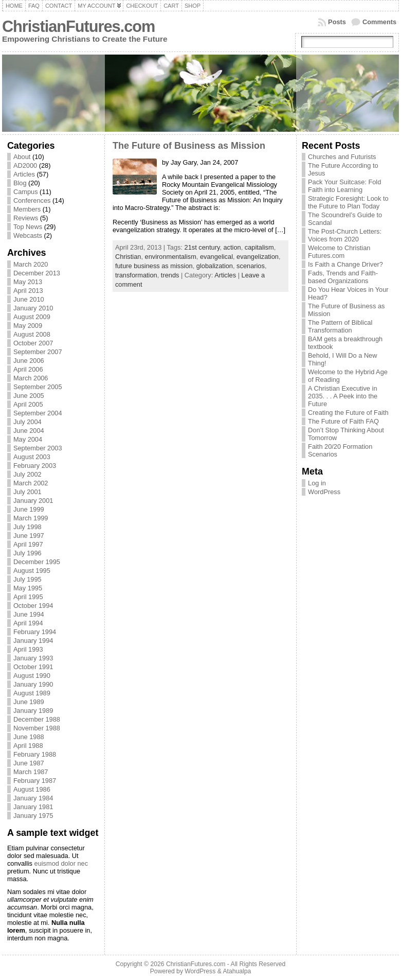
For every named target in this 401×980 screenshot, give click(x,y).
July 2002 (28, 474)
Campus (26, 192)
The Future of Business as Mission (189, 146)
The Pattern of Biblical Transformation (340, 326)
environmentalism (171, 257)
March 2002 (31, 483)
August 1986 (32, 789)
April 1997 (28, 544)
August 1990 (32, 676)
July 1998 (28, 527)
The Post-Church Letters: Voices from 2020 (345, 235)
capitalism (259, 247)
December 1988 (37, 719)
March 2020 (31, 264)
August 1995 (32, 571)
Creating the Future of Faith (348, 413)
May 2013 (28, 282)
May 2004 (28, 439)
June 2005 (29, 396)
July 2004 (28, 422)
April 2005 (28, 404)
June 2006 (29, 361)
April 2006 (28, 369)
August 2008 (32, 334)
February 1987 (35, 781)
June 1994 (29, 614)
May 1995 (28, 588)
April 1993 (28, 649)
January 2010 (33, 308)
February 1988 (35, 754)
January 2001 (33, 501)
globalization (215, 266)
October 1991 (33, 667)
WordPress (324, 492)
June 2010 (29, 299)
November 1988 (37, 728)
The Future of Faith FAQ (343, 421)
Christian (128, 257)
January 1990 (33, 684)
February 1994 (35, 632)
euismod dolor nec (61, 863)
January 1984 (33, 798)
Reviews (26, 218)
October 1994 (33, 606)
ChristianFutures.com (78, 27)
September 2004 (38, 413)
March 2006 (31, 378)
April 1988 (28, 746)
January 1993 (33, 658)
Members (27, 209)
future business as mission (154, 266)
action (232, 247)
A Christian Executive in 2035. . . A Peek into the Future (343, 396)
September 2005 (38, 387)
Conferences (32, 200)
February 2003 (35, 466)
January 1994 (33, 641)
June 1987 (29, 763)
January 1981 (33, 807)
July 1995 (28, 579)
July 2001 (28, 492)
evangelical (216, 257)
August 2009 (32, 317)
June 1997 (29, 536)
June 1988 (29, 737)
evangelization (258, 257)
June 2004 (29, 431)
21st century (202, 247)
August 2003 (32, 457)
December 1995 (37, 562)
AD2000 (25, 165)
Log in (317, 483)
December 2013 (37, 273)
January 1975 (33, 816)
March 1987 (31, 772)
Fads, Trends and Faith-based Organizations (343, 277)
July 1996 (28, 553)
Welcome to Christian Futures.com (339, 252)
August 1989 (32, 693)
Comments (379, 22)
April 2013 (28, 291)
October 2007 (33, 343)
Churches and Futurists (342, 157)
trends (170, 275)
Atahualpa (237, 971)
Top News (28, 227)
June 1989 (29, 702)
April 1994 (28, 623)
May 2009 (28, 326)
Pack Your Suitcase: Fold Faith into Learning (344, 186)
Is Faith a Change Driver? (345, 264)
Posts (337, 22)
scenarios (251, 266)
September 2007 (38, 352)
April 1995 (28, 597)
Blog (20, 183)
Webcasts (28, 235)
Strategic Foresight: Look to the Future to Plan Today (348, 202)
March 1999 (31, 518)
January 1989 (33, 711)
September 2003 (38, 448)
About (22, 157)
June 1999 (29, 509)
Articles (24, 174)
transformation (136, 275)
